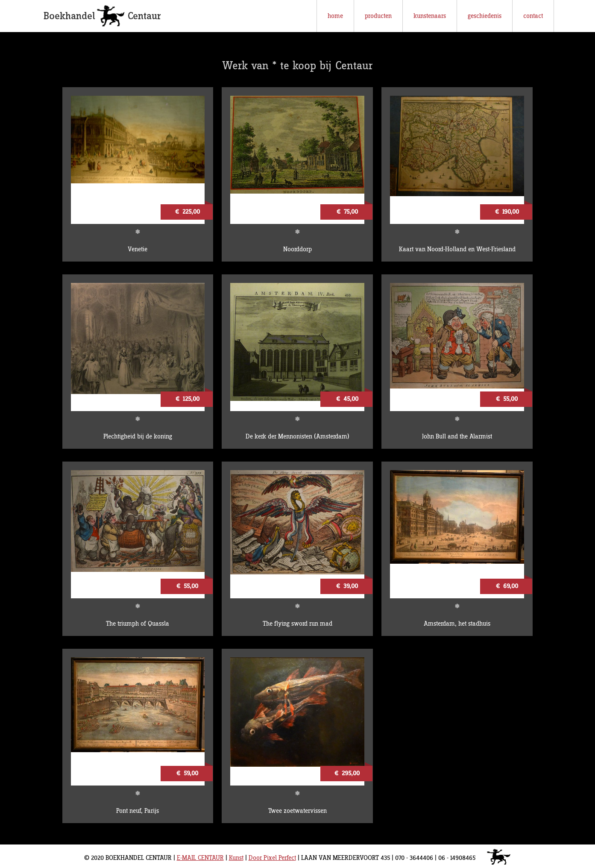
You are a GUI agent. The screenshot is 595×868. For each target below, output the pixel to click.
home (335, 16)
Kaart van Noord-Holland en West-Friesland (457, 249)
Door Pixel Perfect (272, 858)
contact (533, 16)
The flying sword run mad (297, 624)
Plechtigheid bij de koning (138, 437)
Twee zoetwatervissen (297, 811)
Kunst (236, 858)
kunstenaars (430, 16)
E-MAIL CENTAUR (200, 858)
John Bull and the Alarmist (457, 437)
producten (378, 16)
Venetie (138, 249)
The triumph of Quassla (138, 624)
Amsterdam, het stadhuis (457, 624)
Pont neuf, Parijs (138, 811)
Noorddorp (297, 249)
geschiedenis (485, 16)
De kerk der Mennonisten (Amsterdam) (297, 437)
